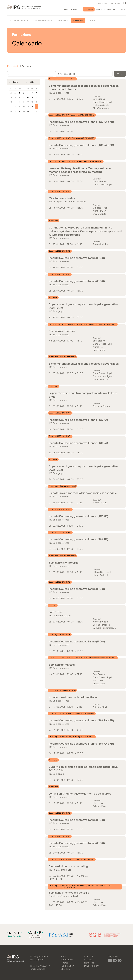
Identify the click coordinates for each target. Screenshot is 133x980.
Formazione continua (43, 20)
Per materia (13, 66)
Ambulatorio (76, 9)
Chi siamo (65, 9)
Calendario (78, 20)
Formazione (89, 9)
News (118, 4)
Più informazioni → (85, 96)
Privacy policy (91, 966)
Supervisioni (63, 20)
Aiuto (63, 956)
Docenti (92, 20)
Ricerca (99, 9)
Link (111, 4)
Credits (88, 959)
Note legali (90, 963)
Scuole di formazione (19, 20)
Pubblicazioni (110, 9)
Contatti (121, 9)
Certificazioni (102, 4)
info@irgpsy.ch (38, 969)
